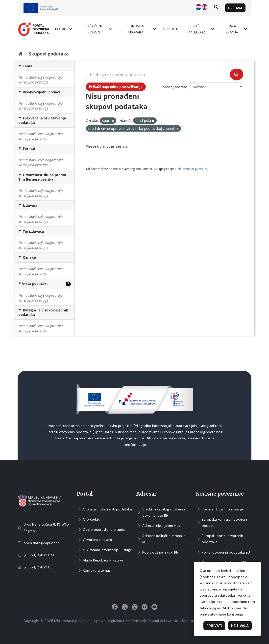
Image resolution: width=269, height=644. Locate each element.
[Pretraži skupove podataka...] (158, 74)
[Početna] (20, 54)
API (156, 169)
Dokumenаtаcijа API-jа (191, 169)
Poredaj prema (173, 87)
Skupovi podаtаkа (49, 54)
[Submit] (237, 74)
